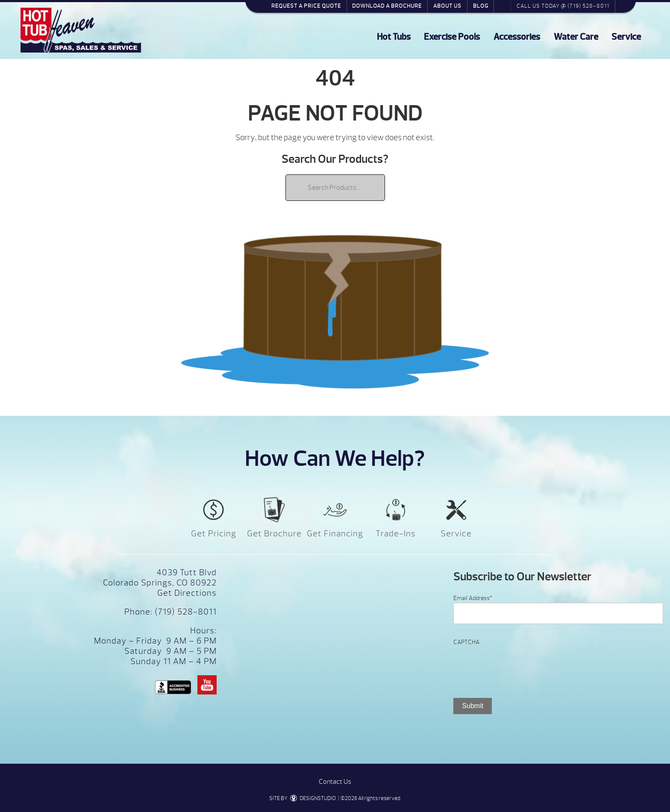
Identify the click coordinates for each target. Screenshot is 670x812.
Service (626, 37)
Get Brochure (274, 534)
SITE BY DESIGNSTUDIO (303, 798)
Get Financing (335, 534)
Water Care (576, 37)
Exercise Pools (452, 37)
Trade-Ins (396, 534)
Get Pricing (214, 534)
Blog (481, 6)
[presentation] (518, 663)
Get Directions (187, 593)
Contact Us (335, 782)
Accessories (517, 37)
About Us (447, 6)
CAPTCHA (466, 642)
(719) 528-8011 (185, 612)
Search (502, 6)
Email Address (473, 598)
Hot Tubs (394, 37)
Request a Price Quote (306, 6)
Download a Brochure (387, 6)
